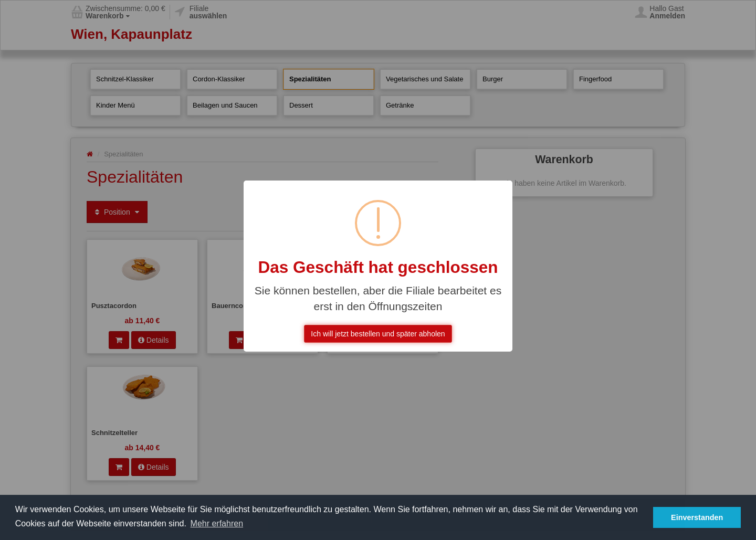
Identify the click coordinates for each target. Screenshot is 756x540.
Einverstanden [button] (697, 517)
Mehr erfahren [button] (217, 523)
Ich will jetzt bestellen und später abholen (378, 334)
